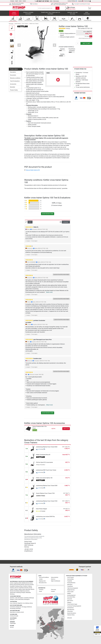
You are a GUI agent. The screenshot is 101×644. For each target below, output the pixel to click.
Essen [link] (21, 586)
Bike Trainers (70, 601)
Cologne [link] (16, 589)
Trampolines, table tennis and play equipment (50, 14)
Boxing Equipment (71, 595)
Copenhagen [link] (13, 623)
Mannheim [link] (28, 589)
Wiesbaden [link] (28, 592)
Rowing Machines (71, 583)
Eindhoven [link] (29, 607)
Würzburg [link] (12, 594)
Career (20, 1)
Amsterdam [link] (13, 607)
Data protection (55, 577)
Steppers (69, 602)
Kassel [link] (30, 588)
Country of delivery (72, 1)
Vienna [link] (31, 603)
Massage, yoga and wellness (73, 14)
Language (81, 1)
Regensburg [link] (22, 591)
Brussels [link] (16, 616)
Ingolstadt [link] (21, 588)
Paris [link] (13, 620)
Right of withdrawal (56, 581)
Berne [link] (14, 612)
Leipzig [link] (20, 589)
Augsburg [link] (16, 583)
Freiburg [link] (30, 586)
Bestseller (13, 88)
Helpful (28, 242)
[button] (19, 46)
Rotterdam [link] (18, 608)
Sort (30, 223)
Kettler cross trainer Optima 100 (44, 479)
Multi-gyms (70, 585)
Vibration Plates (71, 615)
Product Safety (14, 91)
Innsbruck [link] (15, 603)
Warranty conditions (15, 79)
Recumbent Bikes (71, 597)
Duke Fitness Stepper (41, 510)
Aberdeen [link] (12, 598)
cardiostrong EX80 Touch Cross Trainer (46, 471)
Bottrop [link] (12, 585)
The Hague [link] (24, 607)
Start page (11, 25)
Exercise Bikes (70, 579)
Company (12, 1)
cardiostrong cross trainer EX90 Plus (45, 518)
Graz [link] (11, 603)
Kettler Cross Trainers (34, 25)
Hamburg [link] (12, 588)
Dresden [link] (32, 585)
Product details (14, 70)
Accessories (13, 85)
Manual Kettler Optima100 (32, 171)
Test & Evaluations (15, 82)
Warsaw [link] (12, 627)
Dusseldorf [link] (12, 586)
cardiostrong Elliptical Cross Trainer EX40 (47, 487)
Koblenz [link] (12, 589)
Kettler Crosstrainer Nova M (43, 456)
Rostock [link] (27, 591)
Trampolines (70, 586)
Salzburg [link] (27, 603)
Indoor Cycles (70, 592)
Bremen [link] (23, 585)
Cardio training (14, 14)
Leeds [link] (16, 598)
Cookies (41, 579)
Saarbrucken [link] (13, 592)
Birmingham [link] (21, 598)
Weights (69, 593)
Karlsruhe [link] (26, 588)
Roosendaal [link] (13, 608)
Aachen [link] (12, 583)
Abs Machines (70, 608)
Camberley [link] (26, 598)
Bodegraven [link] (18, 607)
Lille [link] (11, 620)
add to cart (86, 44)
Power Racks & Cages (72, 604)
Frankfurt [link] (25, 586)
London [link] (16, 599)
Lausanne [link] (18, 612)
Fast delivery (35, 4)
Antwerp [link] (12, 616)
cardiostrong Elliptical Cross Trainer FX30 (47, 502)
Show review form (48, 215)
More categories (87, 14)
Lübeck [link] (24, 589)
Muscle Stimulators (72, 613)
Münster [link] (12, 591)
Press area (54, 590)
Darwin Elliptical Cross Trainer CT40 (45, 494)
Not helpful (34, 242)
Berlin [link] (20, 583)
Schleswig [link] (18, 592)
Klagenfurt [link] (20, 603)
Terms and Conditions (44, 577)
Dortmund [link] (27, 585)
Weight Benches (71, 590)
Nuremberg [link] (17, 591)
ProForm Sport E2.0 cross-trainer (44, 463)
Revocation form (43, 583)
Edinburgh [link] (31, 598)
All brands (70, 618)
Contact (24, 1)
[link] (76, 99)
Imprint (17, 1)
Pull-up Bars (70, 611)
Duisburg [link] (17, 586)
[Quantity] (78, 44)
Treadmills (70, 581)
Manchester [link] (21, 599)
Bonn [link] (31, 583)
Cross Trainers (25, 25)
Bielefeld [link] (24, 583)
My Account (88, 1)
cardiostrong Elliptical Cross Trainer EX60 (47, 448)
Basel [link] (11, 612)
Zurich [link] (22, 612)
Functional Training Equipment (74, 606)
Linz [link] (24, 603)
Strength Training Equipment (28, 14)
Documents (13, 76)
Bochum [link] (28, 583)
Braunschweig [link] (17, 585)
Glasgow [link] (12, 599)
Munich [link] (33, 589)
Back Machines (71, 610)
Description (13, 73)
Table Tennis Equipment (73, 588)
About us (53, 579)
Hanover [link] (17, 588)
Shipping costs (42, 581)
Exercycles (70, 599)
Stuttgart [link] (23, 592)
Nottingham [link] (27, 599)
